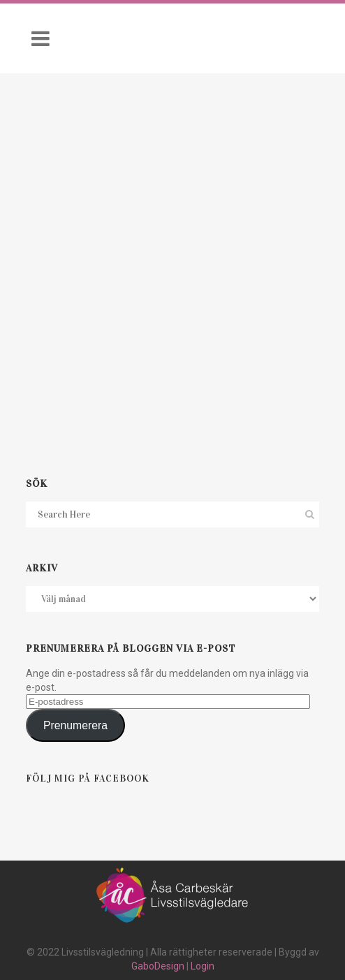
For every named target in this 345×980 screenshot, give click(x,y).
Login (203, 966)
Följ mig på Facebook (88, 778)
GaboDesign (158, 966)
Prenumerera (75, 725)
